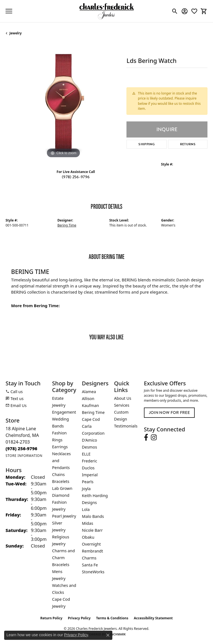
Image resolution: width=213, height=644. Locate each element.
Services (122, 405)
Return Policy (51, 618)
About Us (123, 398)
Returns (188, 144)
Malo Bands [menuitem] (93, 516)
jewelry (16, 33)
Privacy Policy (79, 618)
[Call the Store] (21, 449)
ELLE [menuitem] (86, 454)
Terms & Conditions (112, 618)
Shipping (147, 144)
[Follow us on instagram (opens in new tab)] (154, 437)
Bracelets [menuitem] (61, 481)
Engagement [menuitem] (64, 412)
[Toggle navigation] (9, 11)
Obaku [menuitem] (88, 537)
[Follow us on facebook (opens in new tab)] (146, 437)
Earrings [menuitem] (60, 447)
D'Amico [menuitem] (89, 440)
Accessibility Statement (153, 618)
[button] (175, 11)
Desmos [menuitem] (89, 447)
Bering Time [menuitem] (93, 412)
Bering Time (67, 225)
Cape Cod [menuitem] (91, 419)
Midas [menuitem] (88, 523)
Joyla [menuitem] (86, 489)
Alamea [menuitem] (89, 392)
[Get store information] (24, 456)
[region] (63, 102)
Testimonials (126, 426)
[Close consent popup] (108, 635)
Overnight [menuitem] (91, 544)
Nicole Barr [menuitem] (92, 530)
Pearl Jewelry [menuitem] (64, 516)
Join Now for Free (169, 413)
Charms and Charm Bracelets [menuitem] (64, 558)
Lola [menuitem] (86, 509)
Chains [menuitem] (59, 474)
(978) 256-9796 (76, 177)
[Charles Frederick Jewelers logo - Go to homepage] (106, 11)
